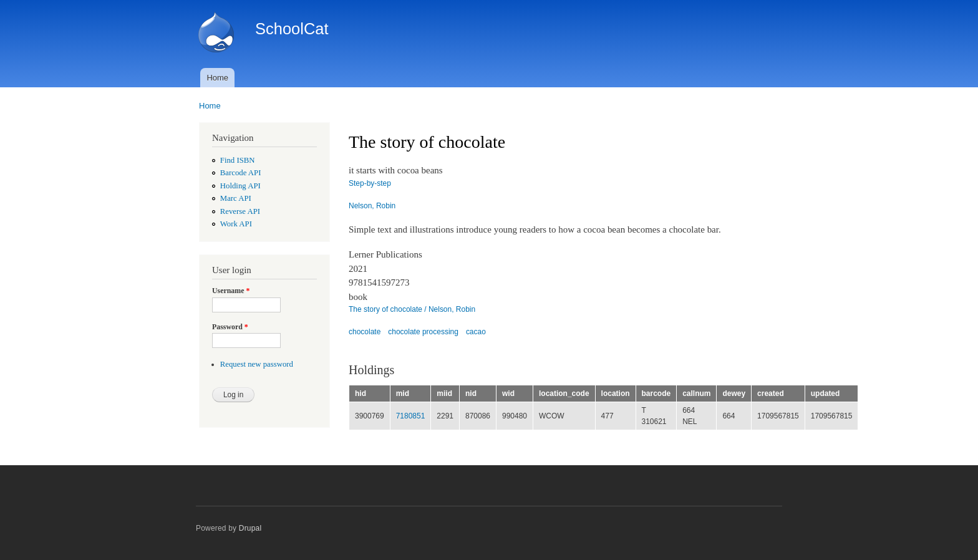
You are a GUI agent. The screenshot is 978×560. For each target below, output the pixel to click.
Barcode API (241, 173)
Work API (236, 224)
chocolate (365, 332)
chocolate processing (423, 332)
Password (230, 327)
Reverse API (240, 211)
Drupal (250, 528)
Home (217, 78)
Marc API (236, 198)
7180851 (411, 416)
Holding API (240, 186)
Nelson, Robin (372, 206)
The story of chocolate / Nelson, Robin (412, 309)
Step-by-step (370, 183)
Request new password (257, 364)
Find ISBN (238, 160)
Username (231, 291)
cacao (476, 332)
